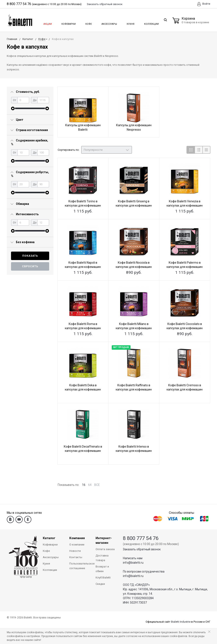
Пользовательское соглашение (79, 566)
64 (90, 485)
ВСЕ (97, 485)
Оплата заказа (105, 549)
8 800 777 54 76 (19, 4)
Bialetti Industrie (181, 622)
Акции (47, 23)
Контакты (76, 557)
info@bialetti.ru (133, 563)
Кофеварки (68, 23)
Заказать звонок (105, 4)
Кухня (130, 23)
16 (84, 485)
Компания (77, 538)
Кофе (88, 23)
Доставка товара (102, 558)
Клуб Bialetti (103, 578)
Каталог (49, 538)
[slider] (13, 108)
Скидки (100, 584)
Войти (204, 4)
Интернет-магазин (104, 540)
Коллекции (151, 23)
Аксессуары (109, 23)
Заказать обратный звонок (142, 549)
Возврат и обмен (102, 569)
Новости (75, 551)
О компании (77, 545)
